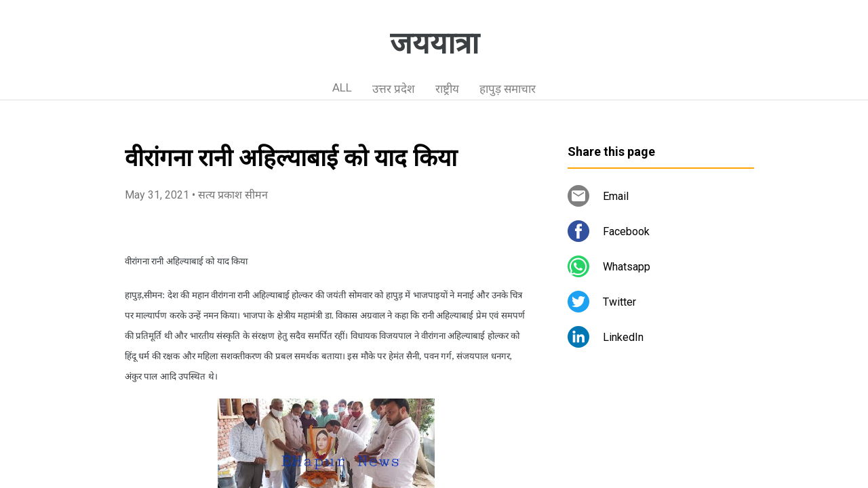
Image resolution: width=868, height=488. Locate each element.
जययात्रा (434, 43)
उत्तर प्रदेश (394, 89)
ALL (342, 87)
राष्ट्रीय (447, 89)
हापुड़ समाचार (508, 89)
